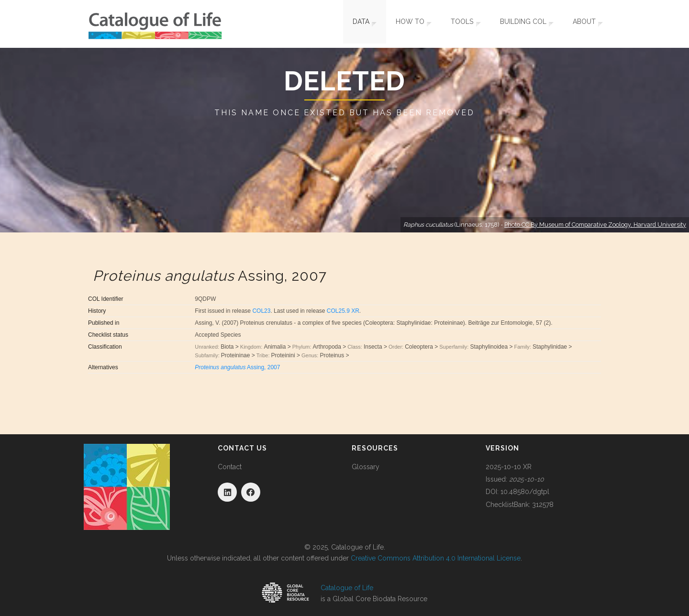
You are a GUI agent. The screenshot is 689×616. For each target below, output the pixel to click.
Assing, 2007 (237, 367)
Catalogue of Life (347, 588)
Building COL (518, 24)
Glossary (366, 467)
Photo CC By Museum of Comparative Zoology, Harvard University (595, 225)
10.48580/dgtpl (525, 492)
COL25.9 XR (343, 311)
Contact (230, 467)
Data (350, 24)
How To (401, 24)
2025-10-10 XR (509, 467)
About (582, 24)
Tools (455, 24)
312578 (543, 505)
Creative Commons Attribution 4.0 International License (436, 558)
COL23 (261, 311)
